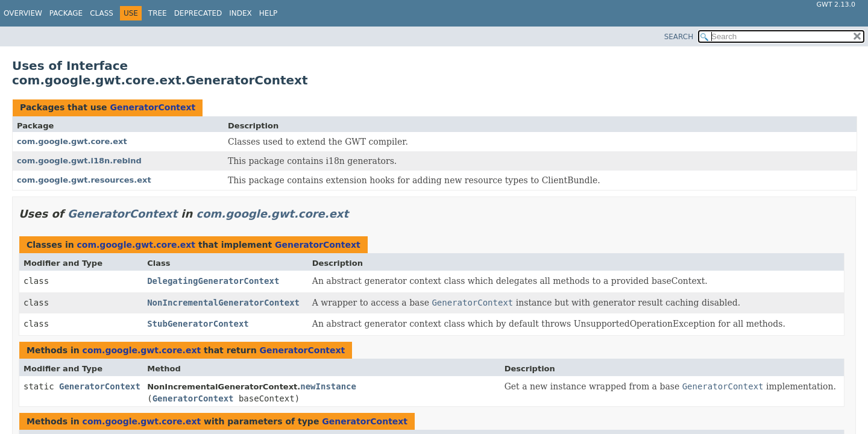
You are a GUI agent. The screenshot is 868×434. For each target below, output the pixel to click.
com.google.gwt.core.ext (72, 141)
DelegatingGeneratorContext (213, 281)
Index (241, 13)
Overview (23, 13)
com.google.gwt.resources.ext (84, 180)
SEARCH (679, 37)
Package (66, 13)
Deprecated (198, 13)
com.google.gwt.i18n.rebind (79, 161)
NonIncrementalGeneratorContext (223, 303)
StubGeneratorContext (198, 324)
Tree (158, 13)
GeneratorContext (153, 107)
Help (269, 13)
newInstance (328, 386)
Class (102, 13)
